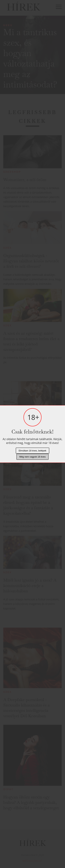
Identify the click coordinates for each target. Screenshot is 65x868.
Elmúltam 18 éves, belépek (32, 451)
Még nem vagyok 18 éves (32, 457)
